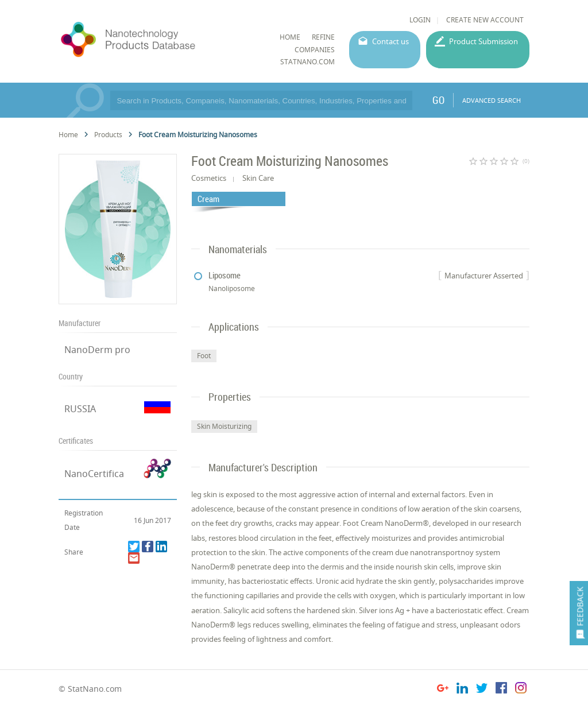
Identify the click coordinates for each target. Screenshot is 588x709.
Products (108, 135)
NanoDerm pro (97, 350)
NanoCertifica (94, 474)
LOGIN (420, 20)
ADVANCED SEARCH (492, 100)
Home (68, 135)
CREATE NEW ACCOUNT (485, 20)
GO (438, 100)
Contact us (390, 41)
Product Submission (483, 41)
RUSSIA (80, 409)
